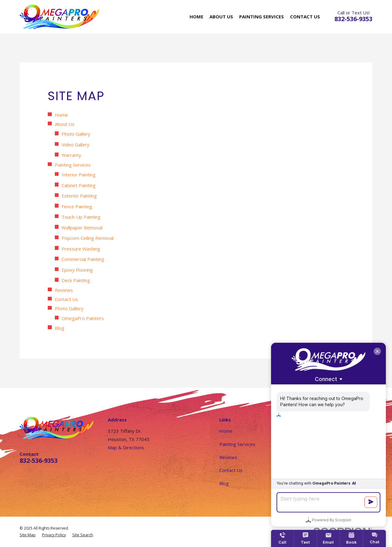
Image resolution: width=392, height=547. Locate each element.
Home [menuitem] (196, 17)
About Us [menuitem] (221, 17)
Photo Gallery (76, 134)
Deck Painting (76, 280)
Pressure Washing (81, 249)
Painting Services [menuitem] (262, 17)
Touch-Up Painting (81, 217)
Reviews (64, 290)
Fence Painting (77, 206)
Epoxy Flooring (77, 270)
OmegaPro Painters (83, 318)
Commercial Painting (83, 259)
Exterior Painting (79, 196)
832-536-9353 (353, 19)
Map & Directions (126, 447)
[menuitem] (28, 535)
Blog (60, 328)
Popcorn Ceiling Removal (88, 238)
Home (61, 115)
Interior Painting (79, 175)
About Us (65, 124)
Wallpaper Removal (82, 228)
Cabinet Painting (79, 185)
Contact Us (66, 299)
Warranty (71, 155)
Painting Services (73, 165)
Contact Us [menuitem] (305, 17)
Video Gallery (75, 145)
